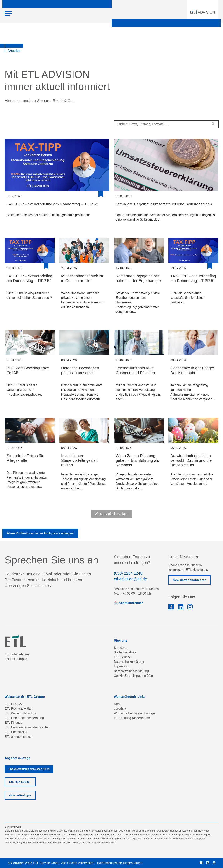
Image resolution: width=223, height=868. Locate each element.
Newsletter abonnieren (190, 580)
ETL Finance (13, 723)
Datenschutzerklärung (129, 662)
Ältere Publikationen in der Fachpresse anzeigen (40, 533)
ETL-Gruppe (122, 657)
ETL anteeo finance (18, 737)
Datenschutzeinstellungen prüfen (120, 863)
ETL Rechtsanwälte (18, 709)
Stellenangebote (125, 652)
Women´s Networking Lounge (134, 713)
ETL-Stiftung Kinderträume (132, 718)
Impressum (122, 666)
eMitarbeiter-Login (20, 795)
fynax (118, 704)
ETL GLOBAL (14, 704)
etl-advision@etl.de (130, 579)
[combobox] (166, 124)
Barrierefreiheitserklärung (131, 671)
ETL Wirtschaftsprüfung (21, 713)
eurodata (120, 709)
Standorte (121, 648)
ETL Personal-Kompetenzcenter (27, 727)
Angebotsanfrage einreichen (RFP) (29, 769)
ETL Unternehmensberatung (24, 718)
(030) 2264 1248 (128, 573)
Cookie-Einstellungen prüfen (133, 676)
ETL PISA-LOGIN (19, 782)
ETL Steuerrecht (16, 732)
